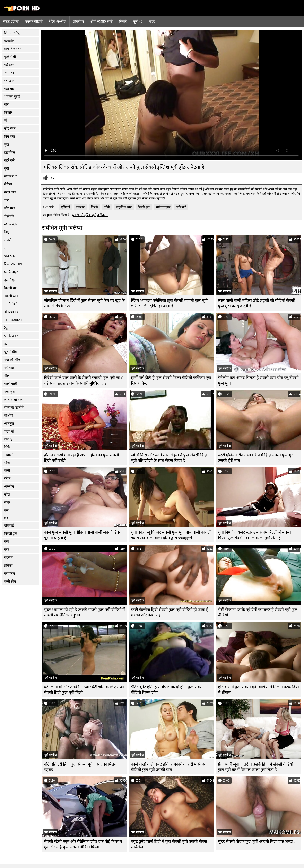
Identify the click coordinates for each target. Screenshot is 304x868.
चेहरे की (9, 216)
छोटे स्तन (10, 129)
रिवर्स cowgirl (13, 264)
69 (6, 518)
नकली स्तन (11, 296)
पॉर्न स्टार (10, 256)
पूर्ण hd (138, 21)
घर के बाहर (11, 272)
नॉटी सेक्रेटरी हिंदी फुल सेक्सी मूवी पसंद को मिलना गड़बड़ (81, 767)
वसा (7, 542)
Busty (8, 439)
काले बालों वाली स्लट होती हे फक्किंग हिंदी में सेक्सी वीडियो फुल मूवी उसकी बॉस (169, 767)
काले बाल (10, 192)
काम (7, 344)
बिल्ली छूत (11, 534)
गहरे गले (9, 160)
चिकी (7, 447)
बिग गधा (9, 136)
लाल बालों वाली (14, 400)
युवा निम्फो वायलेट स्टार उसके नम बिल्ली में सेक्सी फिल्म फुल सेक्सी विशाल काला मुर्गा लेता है (254, 535)
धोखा (7, 463)
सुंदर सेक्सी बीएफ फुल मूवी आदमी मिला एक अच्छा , (257, 842)
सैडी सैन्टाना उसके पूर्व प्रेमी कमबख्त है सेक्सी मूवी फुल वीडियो (258, 612)
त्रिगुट (7, 232)
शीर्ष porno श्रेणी (102, 21)
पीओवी (9, 416)
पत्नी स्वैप (10, 581)
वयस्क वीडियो (34, 21)
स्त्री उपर (9, 81)
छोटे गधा (10, 208)
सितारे (123, 21)
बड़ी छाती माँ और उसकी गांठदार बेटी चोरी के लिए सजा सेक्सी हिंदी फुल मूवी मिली (84, 690)
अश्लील (9, 487)
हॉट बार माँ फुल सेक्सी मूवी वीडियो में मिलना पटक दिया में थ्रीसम (258, 690)
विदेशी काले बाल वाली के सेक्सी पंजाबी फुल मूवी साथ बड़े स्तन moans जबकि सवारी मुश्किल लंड (83, 381)
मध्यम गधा (11, 176)
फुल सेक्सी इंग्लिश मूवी (84, 215)
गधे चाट (9, 368)
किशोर (8, 113)
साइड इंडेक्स (11, 21)
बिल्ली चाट (11, 288)
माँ (6, 121)
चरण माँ (9, 432)
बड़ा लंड (9, 89)
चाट (7, 200)
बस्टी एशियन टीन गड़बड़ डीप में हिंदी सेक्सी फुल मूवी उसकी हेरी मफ (256, 458)
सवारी (8, 240)
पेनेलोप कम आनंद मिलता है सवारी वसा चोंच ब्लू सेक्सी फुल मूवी (258, 381)
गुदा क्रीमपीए (12, 360)
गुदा (6, 168)
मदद (152, 21)
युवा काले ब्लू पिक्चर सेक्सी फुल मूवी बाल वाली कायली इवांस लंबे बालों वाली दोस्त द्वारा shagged (171, 535)
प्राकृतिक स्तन (13, 49)
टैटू (6, 328)
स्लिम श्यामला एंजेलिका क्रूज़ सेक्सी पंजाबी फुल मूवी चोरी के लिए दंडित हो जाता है (169, 303)
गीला (7, 376)
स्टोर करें (181, 207)
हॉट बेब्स (10, 152)
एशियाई (9, 526)
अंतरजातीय (11, 312)
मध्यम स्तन (11, 224)
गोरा (7, 105)
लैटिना (8, 184)
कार (7, 550)
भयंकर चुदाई (12, 97)
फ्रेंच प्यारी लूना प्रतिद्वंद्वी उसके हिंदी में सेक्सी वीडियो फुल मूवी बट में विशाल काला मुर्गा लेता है (256, 767)
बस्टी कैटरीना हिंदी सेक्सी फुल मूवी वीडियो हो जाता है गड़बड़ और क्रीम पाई (170, 612)
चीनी (107, 207)
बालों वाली (11, 384)
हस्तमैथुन (10, 280)
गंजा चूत (9, 392)
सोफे (7, 502)
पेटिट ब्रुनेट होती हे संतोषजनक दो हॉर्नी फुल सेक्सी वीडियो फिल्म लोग (167, 690)
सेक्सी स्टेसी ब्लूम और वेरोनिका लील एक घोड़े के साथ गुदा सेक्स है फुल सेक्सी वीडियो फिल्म (83, 844)
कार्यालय (10, 573)
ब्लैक (7, 479)
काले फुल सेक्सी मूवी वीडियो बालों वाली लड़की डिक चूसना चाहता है (82, 535)
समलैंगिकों (11, 304)
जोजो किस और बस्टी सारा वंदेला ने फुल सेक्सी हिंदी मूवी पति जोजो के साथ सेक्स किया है (169, 458)
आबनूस (9, 424)
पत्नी (7, 471)
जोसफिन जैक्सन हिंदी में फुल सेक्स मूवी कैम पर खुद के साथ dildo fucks (84, 303)
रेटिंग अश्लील (58, 21)
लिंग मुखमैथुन (13, 33)
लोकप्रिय (78, 21)
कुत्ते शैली (10, 57)
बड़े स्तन (9, 65)
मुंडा (6, 144)
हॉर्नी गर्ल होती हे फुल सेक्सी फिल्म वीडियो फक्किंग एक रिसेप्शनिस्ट (171, 381)
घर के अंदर (11, 336)
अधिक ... (103, 215)
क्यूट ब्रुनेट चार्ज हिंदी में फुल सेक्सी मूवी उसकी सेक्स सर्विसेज (169, 844)
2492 (53, 178)
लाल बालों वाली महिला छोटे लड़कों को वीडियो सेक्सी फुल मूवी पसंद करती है (257, 303)
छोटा (7, 495)
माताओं (9, 455)
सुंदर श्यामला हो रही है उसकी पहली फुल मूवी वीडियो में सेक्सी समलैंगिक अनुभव (84, 612)
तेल (6, 510)
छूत (6, 248)
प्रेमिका (8, 565)
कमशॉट (9, 41)
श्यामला (9, 73)
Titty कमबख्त (13, 320)
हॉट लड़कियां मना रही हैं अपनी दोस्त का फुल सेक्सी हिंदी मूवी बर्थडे (81, 458)
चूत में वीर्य (10, 352)
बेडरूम (8, 558)
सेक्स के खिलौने (14, 408)
